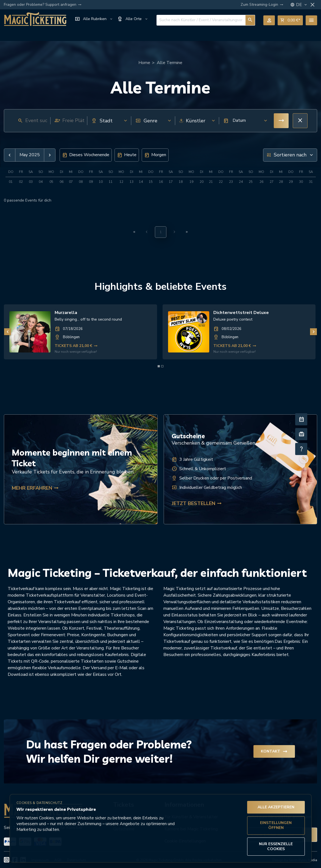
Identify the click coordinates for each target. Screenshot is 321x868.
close (312, 5)
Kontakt (274, 751)
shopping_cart (290, 20)
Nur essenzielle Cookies (276, 846)
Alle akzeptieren (276, 807)
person (269, 20)
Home (144, 63)
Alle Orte (133, 19)
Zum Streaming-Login (262, 5)
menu (311, 20)
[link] (80, 332)
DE (302, 5)
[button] (244, 121)
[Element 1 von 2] (159, 366)
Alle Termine (170, 63)
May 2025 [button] (30, 155)
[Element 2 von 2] (162, 366)
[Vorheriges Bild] (8, 332)
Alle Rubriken (94, 19)
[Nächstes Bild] (313, 332)
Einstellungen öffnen (276, 825)
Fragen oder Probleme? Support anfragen (43, 5)
